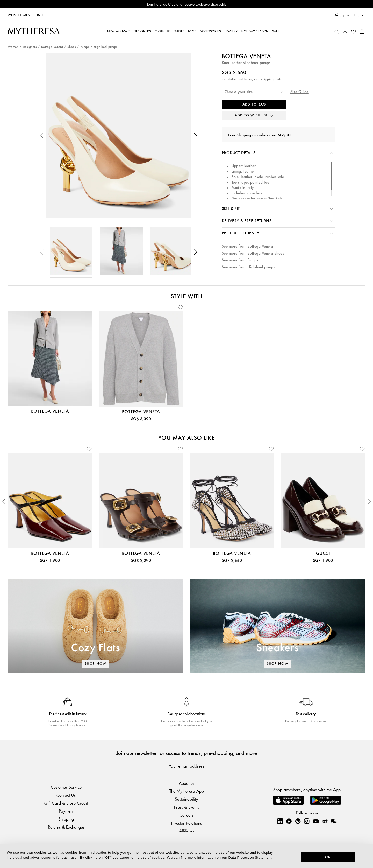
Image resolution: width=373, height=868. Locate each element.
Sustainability (187, 799)
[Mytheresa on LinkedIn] (280, 821)
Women (14, 15)
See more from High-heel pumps (248, 267)
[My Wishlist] (353, 31)
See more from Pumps (240, 260)
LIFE (45, 15)
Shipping (66, 819)
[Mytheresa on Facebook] (289, 821)
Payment (66, 811)
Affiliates (187, 831)
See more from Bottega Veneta (247, 246)
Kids (36, 15)
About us (187, 783)
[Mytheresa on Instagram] (307, 821)
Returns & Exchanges (66, 827)
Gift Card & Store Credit (66, 803)
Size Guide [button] (299, 92)
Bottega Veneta (52, 47)
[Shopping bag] (362, 31)
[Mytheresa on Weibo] (325, 821)
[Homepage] (34, 31)
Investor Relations (187, 823)
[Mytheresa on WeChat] (334, 821)
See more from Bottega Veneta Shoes (253, 253)
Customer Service (66, 787)
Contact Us (66, 795)
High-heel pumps (106, 47)
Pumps (85, 47)
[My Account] (345, 31)
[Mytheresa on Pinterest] (298, 821)
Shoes (72, 47)
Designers (30, 47)
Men (27, 15)
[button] (42, 136)
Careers (187, 815)
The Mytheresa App (187, 791)
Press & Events (187, 807)
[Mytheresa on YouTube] (316, 821)
